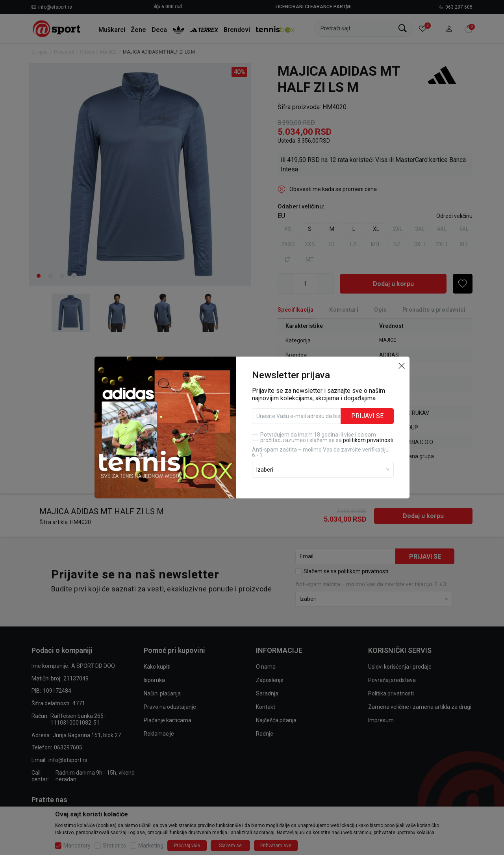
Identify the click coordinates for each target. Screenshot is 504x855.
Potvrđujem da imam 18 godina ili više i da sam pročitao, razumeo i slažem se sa (327, 437)
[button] (402, 365)
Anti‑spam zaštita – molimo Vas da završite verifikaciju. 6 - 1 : (321, 452)
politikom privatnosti (368, 440)
